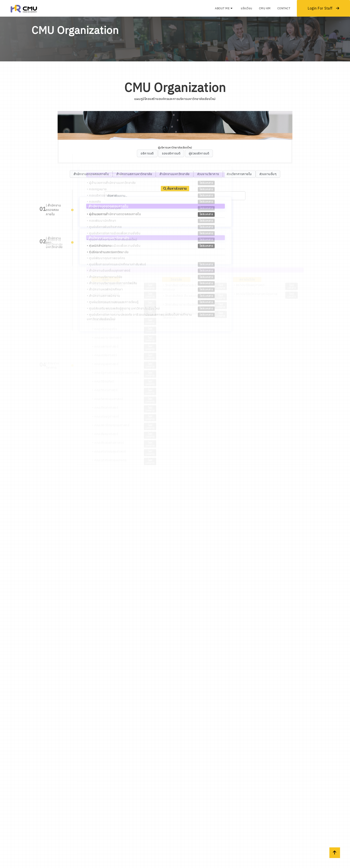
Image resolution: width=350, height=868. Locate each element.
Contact (284, 8)
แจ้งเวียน (247, 8)
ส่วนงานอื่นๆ (268, 174)
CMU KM (265, 8)
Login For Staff (323, 8)
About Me (224, 8)
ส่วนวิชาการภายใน (239, 174)
